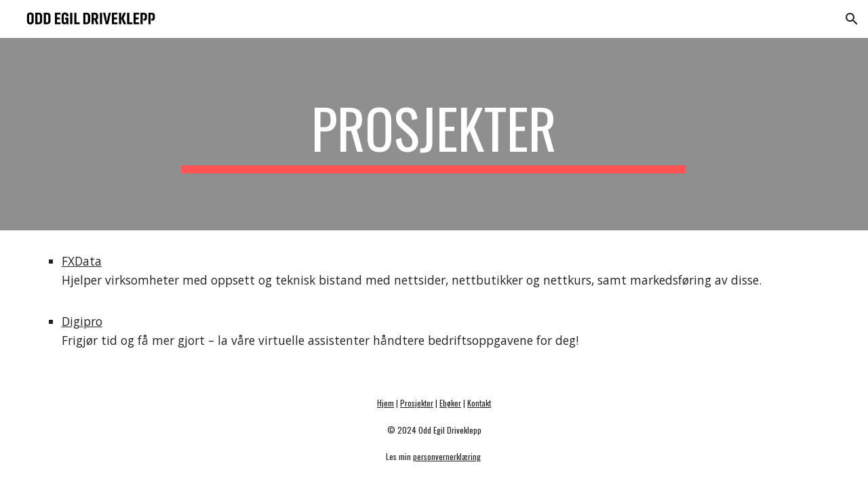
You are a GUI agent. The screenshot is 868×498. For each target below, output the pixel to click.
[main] (434, 134)
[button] (852, 19)
